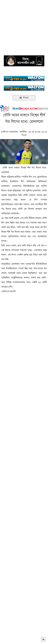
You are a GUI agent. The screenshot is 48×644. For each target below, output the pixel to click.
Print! (24, 98)
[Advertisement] (24, 24)
